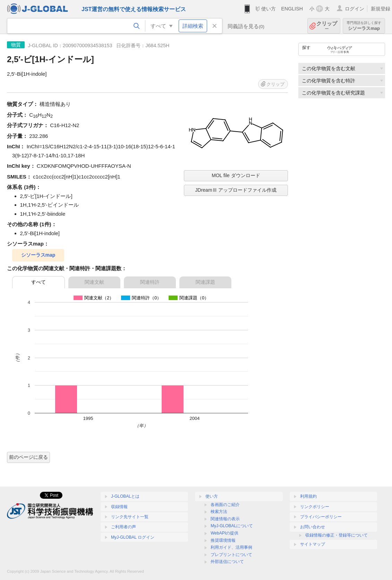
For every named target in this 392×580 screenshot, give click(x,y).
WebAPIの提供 (224, 533)
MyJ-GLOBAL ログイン (133, 537)
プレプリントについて (231, 555)
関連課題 (205, 282)
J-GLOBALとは (125, 496)
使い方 (269, 9)
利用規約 (308, 496)
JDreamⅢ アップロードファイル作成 (236, 190)
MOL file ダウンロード (236, 175)
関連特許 (150, 282)
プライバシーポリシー (321, 517)
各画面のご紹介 (225, 505)
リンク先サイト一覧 (130, 517)
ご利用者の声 (123, 527)
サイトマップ (313, 544)
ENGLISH (292, 9)
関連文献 (94, 282)
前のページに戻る (28, 457)
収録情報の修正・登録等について (336, 535)
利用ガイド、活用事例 (231, 547)
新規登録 (381, 9)
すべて (39, 282)
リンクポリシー (315, 507)
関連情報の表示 (225, 519)
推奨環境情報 (223, 540)
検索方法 (219, 512)
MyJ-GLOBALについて (232, 526)
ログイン (355, 9)
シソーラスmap (364, 26)
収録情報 (119, 507)
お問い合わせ (313, 527)
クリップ (327, 26)
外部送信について (227, 562)
